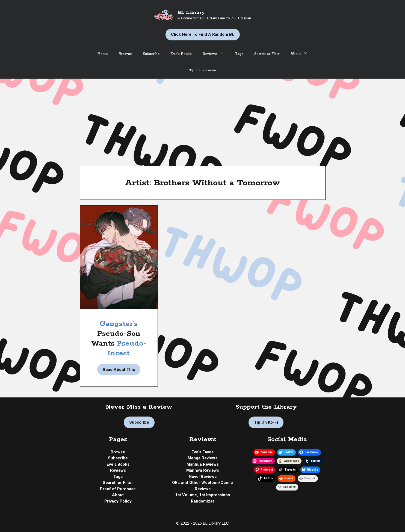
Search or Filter (267, 54)
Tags (239, 54)
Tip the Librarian (202, 70)
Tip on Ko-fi (266, 422)
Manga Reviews (202, 458)
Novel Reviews (203, 477)
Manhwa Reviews (203, 470)
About (302, 54)
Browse (125, 54)
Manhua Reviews (203, 464)
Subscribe (151, 54)
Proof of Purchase (118, 489)
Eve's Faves (202, 452)
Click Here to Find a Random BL (203, 34)
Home (103, 54)
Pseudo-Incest (127, 348)
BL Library (191, 13)
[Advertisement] (203, 120)
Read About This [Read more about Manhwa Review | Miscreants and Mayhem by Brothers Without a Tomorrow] (119, 370)
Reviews (216, 54)
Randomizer (203, 501)
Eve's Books (118, 464)
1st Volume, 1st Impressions (202, 495)
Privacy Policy (118, 501)
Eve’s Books (181, 54)
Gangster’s (119, 324)
